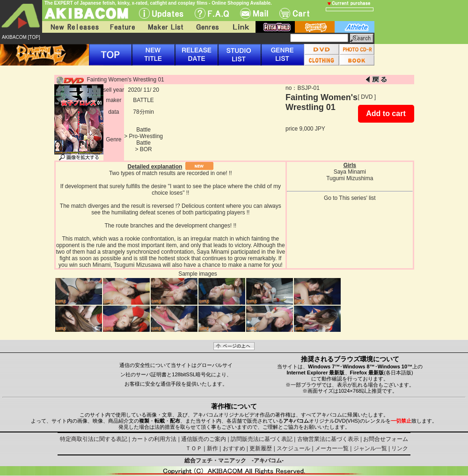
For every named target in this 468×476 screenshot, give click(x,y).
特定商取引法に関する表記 (94, 439)
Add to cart (386, 114)
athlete (355, 27)
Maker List (165, 27)
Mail (254, 13)
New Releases (73, 27)
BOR (146, 149)
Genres (207, 27)
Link (240, 27)
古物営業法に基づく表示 (328, 439)
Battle (143, 130)
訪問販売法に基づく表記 (262, 439)
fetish (275, 27)
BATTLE (143, 100)
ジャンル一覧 (370, 448)
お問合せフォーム (386, 439)
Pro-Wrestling (146, 136)
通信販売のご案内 (204, 439)
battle (315, 27)
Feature (122, 27)
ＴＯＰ (194, 448)
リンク (400, 448)
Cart (294, 13)
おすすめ (234, 448)
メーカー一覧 (332, 448)
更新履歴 (261, 448)
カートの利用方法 (154, 439)
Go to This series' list (350, 198)
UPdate (161, 13)
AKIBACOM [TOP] (21, 37)
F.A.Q (212, 13)
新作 (212, 448)
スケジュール (293, 448)
